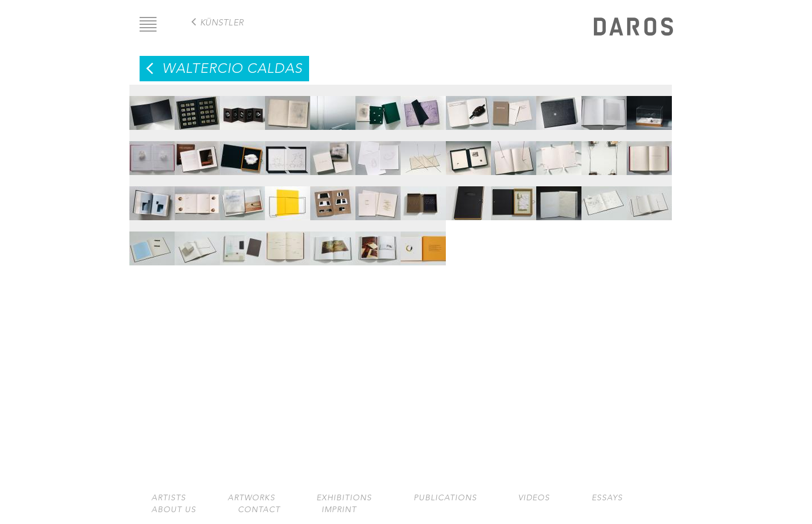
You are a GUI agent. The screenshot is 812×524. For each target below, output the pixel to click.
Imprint (339, 510)
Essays (607, 498)
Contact (259, 510)
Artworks (251, 498)
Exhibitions (344, 498)
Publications (445, 498)
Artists (169, 498)
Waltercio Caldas (232, 68)
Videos (534, 498)
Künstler (222, 22)
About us (174, 510)
